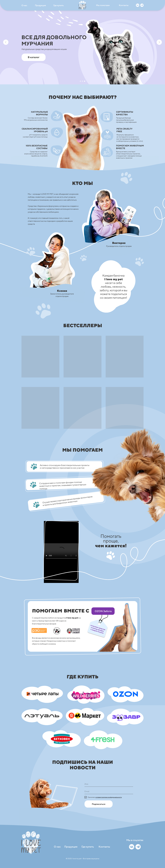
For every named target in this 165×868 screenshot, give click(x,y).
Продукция (40, 5)
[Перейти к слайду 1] (80, 81)
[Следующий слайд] (159, 42)
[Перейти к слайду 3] (85, 81)
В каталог (34, 57)
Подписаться (99, 804)
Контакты (124, 5)
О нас (24, 5)
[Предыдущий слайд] (6, 42)
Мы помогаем (103, 5)
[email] (109, 791)
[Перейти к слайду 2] (82, 81)
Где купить (59, 5)
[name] (109, 784)
